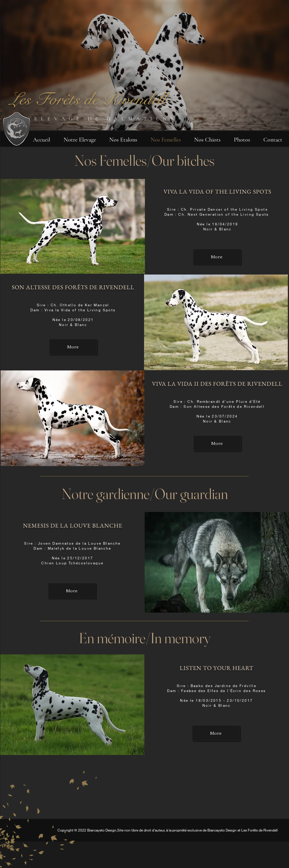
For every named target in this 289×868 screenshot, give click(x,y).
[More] (73, 347)
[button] (80, 139)
